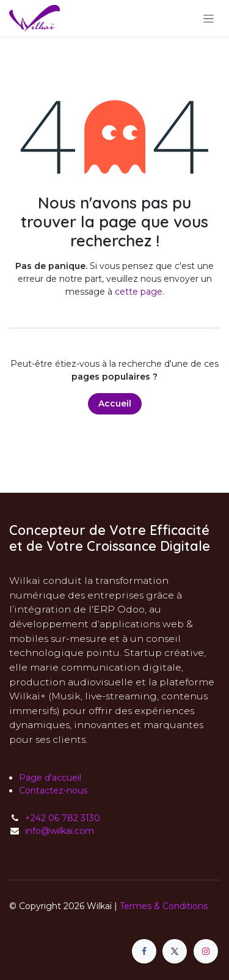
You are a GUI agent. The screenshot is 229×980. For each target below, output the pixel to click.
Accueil (115, 403)
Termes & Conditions (164, 906)
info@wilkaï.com (60, 831)
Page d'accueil (50, 778)
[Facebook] (144, 951)
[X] (175, 951)
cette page (139, 292)
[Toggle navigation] (209, 18)
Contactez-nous (53, 790)
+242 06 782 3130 (63, 818)
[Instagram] (206, 951)
